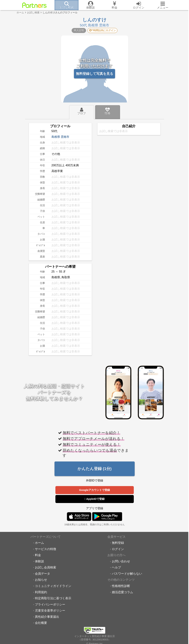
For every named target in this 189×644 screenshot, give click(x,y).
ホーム (39, 543)
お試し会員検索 (46, 568)
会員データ (42, 574)
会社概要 (41, 623)
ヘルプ (116, 568)
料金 (38, 555)
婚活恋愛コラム (122, 592)
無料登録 (118, 543)
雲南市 (65, 137)
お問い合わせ (121, 561)
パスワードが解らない (127, 574)
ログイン (118, 549)
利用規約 (41, 592)
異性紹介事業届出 (47, 617)
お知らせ (41, 580)
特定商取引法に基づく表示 (53, 598)
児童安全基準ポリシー (50, 611)
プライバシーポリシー (50, 605)
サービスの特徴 (46, 549)
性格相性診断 (121, 586)
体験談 (39, 561)
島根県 (56, 137)
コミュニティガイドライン (53, 586)
